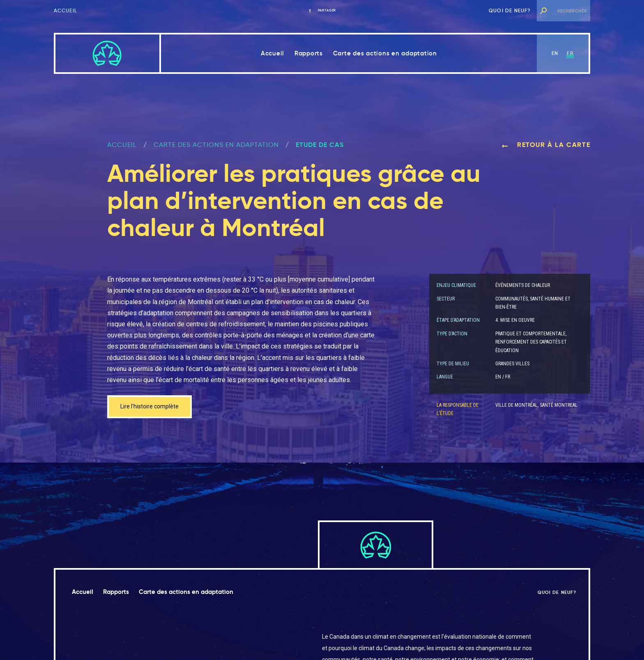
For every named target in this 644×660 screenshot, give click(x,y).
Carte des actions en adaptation (385, 53)
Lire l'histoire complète (153, 407)
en (555, 53)
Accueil (66, 10)
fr (570, 53)
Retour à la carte (546, 145)
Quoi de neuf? (510, 10)
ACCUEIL (122, 145)
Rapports (309, 53)
